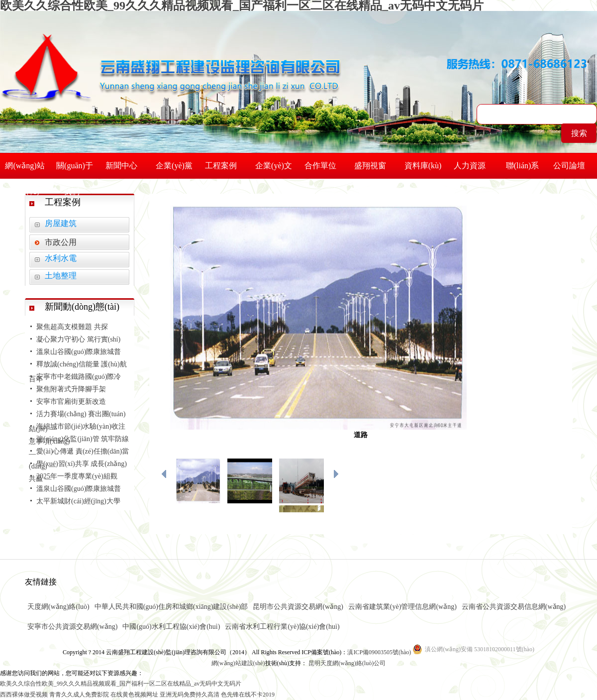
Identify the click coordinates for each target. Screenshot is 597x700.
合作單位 (323, 166)
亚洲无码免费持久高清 (190, 695)
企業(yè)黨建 (174, 170)
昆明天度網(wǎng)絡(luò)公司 (347, 663)
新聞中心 (124, 166)
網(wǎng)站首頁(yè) (25, 170)
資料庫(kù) (423, 170)
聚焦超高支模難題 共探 (72, 327)
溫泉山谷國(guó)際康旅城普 (79, 352)
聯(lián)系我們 (523, 170)
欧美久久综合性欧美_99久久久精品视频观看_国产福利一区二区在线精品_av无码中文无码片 (121, 684)
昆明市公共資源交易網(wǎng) (298, 607)
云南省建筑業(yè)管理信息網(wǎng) (402, 607)
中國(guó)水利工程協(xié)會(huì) (171, 627)
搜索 (579, 133)
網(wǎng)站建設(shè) (238, 663)
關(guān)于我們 (75, 170)
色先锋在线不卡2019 (248, 695)
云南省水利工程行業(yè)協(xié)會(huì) (282, 627)
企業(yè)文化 (274, 170)
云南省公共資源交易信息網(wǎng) (514, 607)
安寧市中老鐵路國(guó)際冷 (79, 377)
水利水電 (61, 258)
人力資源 (473, 166)
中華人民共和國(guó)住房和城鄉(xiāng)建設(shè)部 (171, 607)
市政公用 (61, 242)
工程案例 (224, 166)
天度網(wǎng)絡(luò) (58, 607)
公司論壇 (572, 166)
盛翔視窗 (373, 166)
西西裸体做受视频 (24, 695)
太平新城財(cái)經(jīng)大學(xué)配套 (75, 509)
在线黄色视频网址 (134, 695)
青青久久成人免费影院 (79, 695)
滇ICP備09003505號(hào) (380, 652)
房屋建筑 (61, 223)
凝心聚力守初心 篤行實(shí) (78, 339)
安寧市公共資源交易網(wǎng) (72, 627)
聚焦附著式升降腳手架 (71, 389)
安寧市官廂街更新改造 (71, 402)
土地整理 (61, 276)
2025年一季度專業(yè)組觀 (77, 476)
